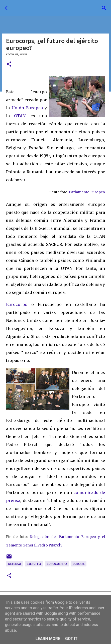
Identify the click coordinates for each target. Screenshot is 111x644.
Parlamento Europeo (87, 192)
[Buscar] (104, 8)
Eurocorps (17, 304)
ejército (34, 564)
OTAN (20, 116)
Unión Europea (27, 108)
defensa (15, 564)
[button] (9, 64)
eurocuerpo (57, 564)
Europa (79, 564)
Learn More (48, 639)
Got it (71, 639)
